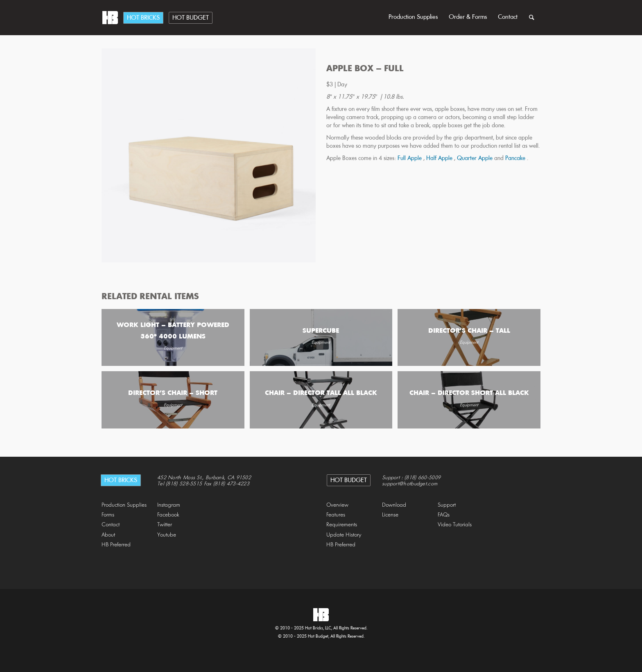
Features (336, 515)
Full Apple (410, 159)
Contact (508, 17)
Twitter (165, 525)
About (108, 535)
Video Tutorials (455, 525)
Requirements (342, 525)
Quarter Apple (476, 159)
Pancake (516, 159)
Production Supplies (413, 17)
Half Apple (440, 159)
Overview (337, 505)
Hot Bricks (143, 18)
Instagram (169, 505)
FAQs (444, 515)
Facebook (168, 515)
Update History (344, 535)
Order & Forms (468, 17)
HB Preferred (116, 545)
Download (394, 505)
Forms (108, 515)
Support (447, 505)
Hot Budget (191, 18)
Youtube (167, 535)
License (390, 515)
